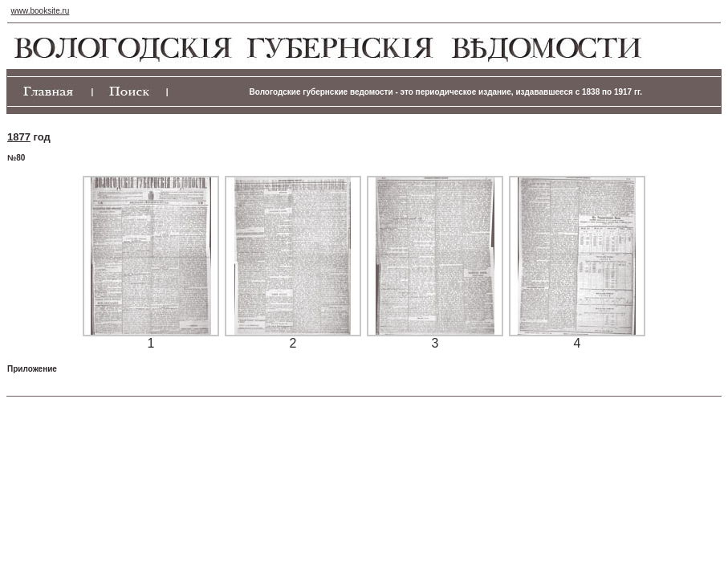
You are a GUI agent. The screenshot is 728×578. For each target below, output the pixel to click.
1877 (19, 137)
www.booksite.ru (41, 11)
